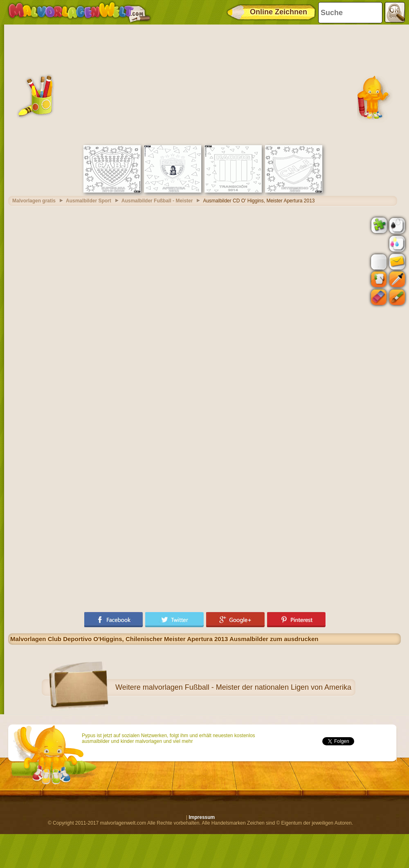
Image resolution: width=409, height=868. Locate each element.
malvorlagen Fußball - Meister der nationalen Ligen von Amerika (247, 687)
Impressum (202, 817)
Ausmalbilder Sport (89, 201)
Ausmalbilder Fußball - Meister (157, 201)
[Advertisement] (205, 84)
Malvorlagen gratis (34, 201)
